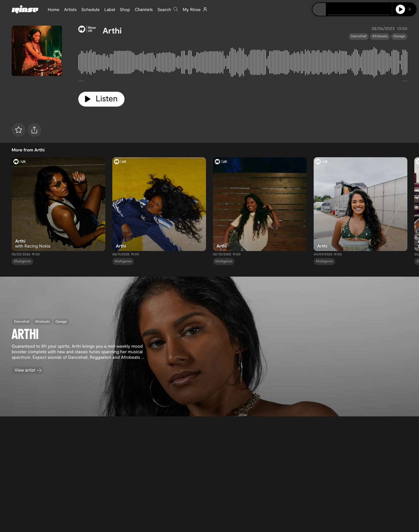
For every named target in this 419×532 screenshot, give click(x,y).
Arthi (112, 30)
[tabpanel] (243, 63)
